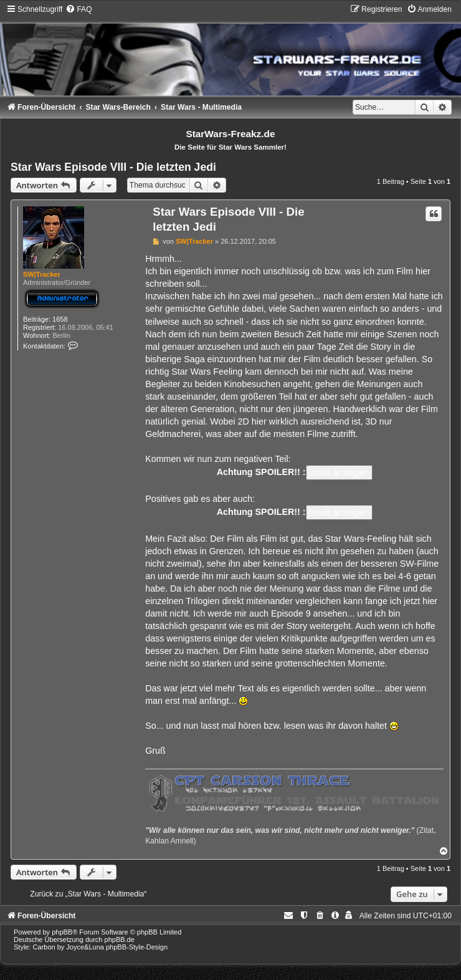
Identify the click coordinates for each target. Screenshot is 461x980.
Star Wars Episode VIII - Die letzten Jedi (113, 167)
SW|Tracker (42, 274)
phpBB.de (120, 939)
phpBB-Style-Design (137, 947)
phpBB (62, 932)
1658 (60, 319)
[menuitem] (78, 9)
